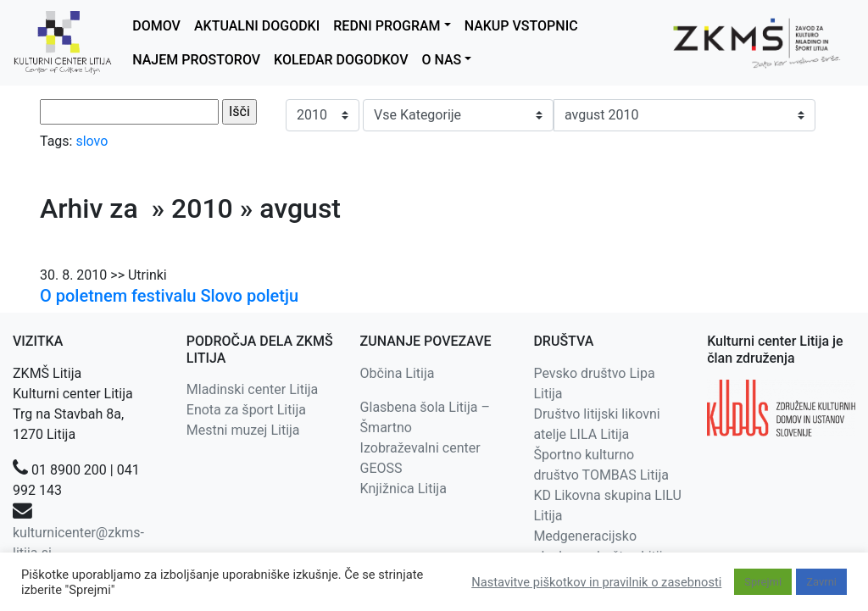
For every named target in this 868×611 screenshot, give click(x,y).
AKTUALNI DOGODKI (257, 26)
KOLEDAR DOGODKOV (341, 60)
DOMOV (156, 26)
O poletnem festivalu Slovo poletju (169, 296)
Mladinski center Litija (253, 389)
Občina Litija (398, 373)
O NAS (441, 60)
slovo (92, 141)
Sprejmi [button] (763, 582)
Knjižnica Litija (403, 489)
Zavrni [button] (821, 582)
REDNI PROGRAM (387, 26)
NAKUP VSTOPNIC (521, 26)
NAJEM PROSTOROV (196, 60)
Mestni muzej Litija (243, 430)
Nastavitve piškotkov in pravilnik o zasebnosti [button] (596, 582)
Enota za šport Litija (246, 410)
